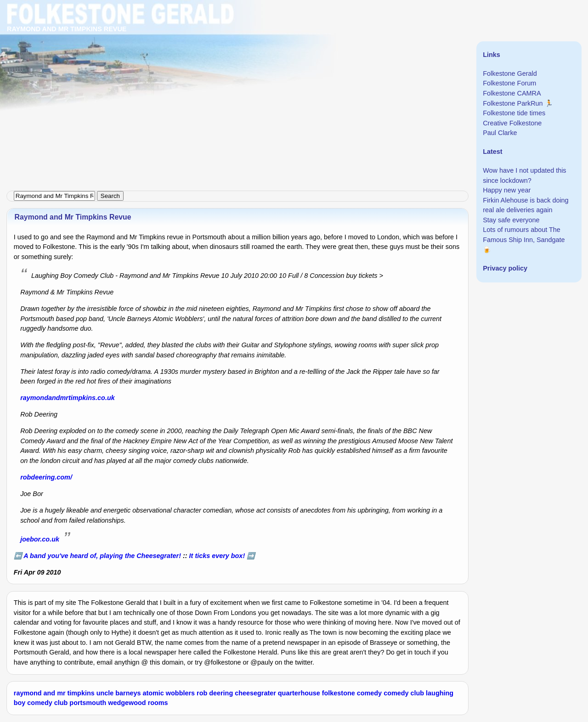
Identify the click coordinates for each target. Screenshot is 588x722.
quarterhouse (299, 693)
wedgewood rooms (138, 703)
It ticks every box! (217, 556)
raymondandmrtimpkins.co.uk (68, 398)
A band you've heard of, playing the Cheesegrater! (102, 556)
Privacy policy (505, 268)
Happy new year (507, 190)
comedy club (404, 693)
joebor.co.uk (40, 539)
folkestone (339, 693)
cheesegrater (255, 693)
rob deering (215, 693)
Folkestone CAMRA (512, 93)
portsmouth (88, 703)
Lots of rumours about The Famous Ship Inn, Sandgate (524, 235)
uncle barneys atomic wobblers (146, 693)
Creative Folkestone (512, 123)
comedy (369, 693)
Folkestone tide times (514, 113)
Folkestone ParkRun (513, 103)
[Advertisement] (276, 64)
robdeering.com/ (46, 477)
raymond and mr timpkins (54, 693)
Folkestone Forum (509, 83)
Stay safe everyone (511, 220)
